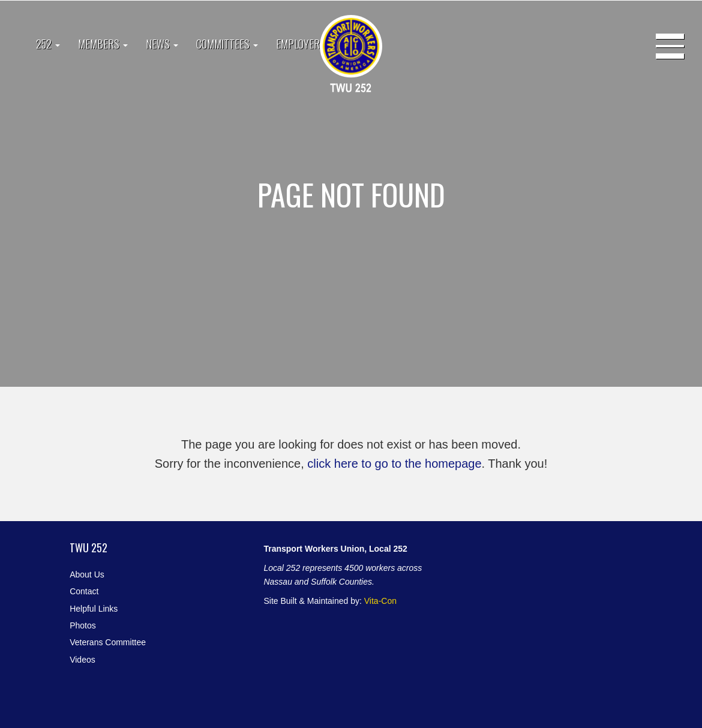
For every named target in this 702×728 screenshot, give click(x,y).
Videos (82, 660)
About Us (87, 574)
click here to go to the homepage (394, 464)
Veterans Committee (108, 642)
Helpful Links (94, 609)
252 (48, 44)
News (162, 44)
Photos (83, 625)
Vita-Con (380, 601)
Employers (301, 44)
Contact (84, 591)
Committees (227, 44)
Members (103, 44)
